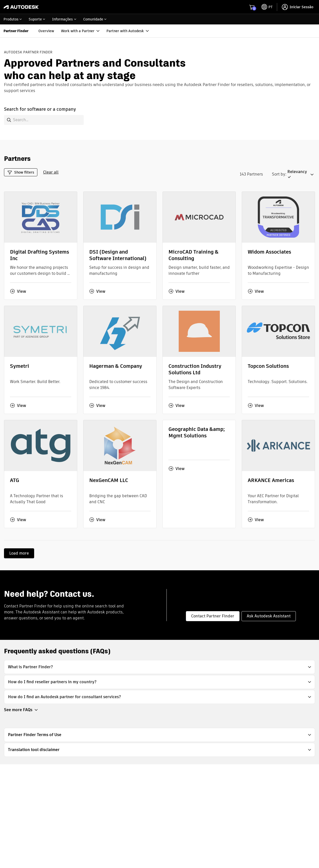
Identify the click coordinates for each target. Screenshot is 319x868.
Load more (19, 553)
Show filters (21, 172)
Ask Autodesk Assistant (269, 616)
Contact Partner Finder (213, 616)
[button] (301, 174)
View (18, 291)
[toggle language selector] (267, 7)
